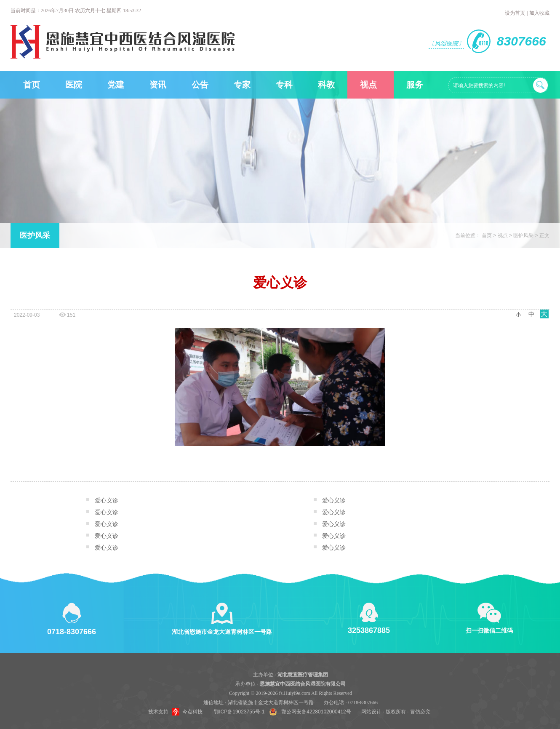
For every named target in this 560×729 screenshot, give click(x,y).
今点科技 (192, 712)
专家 (242, 85)
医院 (74, 85)
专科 (284, 85)
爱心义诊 (107, 500)
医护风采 (35, 235)
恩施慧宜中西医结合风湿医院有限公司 (303, 684)
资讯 (158, 85)
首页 (32, 85)
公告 (200, 85)
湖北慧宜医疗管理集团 (303, 675)
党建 (116, 85)
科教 (326, 85)
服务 (415, 85)
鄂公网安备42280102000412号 (316, 712)
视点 (368, 85)
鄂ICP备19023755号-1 (239, 712)
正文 (544, 235)
